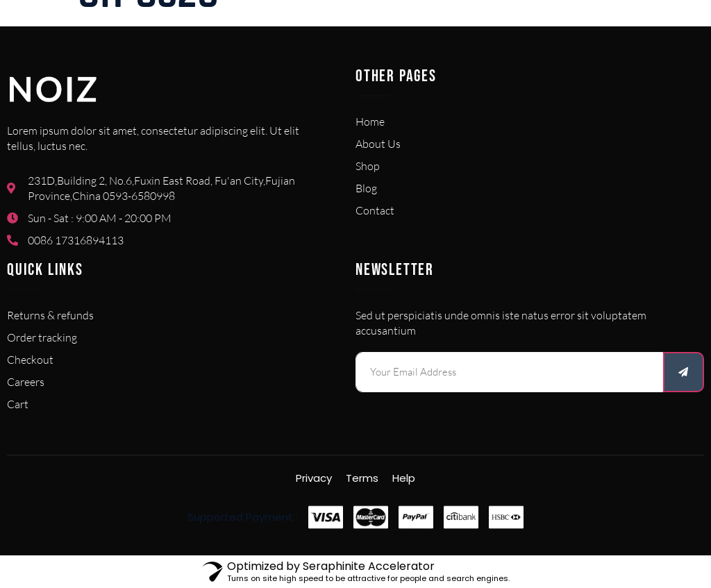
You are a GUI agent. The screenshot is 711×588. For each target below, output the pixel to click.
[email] (509, 372)
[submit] (684, 372)
